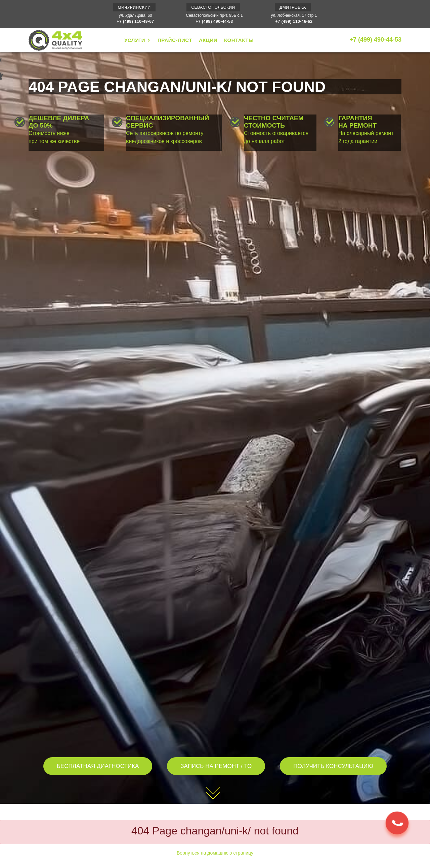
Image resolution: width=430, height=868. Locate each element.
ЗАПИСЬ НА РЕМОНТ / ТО (216, 766)
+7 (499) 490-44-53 (214, 21)
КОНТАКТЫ (239, 40)
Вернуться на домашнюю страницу (215, 853)
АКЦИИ (208, 40)
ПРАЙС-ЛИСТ (175, 40)
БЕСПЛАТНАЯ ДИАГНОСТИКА (98, 766)
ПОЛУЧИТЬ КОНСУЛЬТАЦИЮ (333, 766)
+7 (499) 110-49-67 (136, 21)
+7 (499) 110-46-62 (294, 21)
